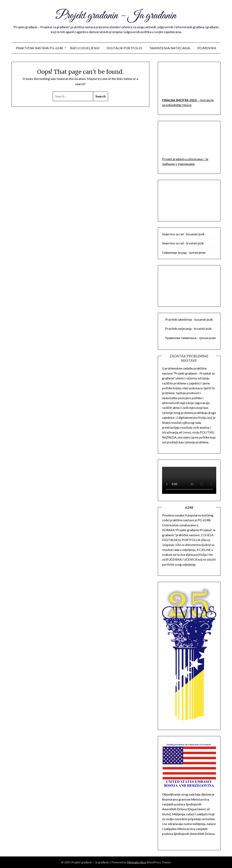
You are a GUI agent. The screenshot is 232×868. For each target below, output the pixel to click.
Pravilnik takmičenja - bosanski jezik (189, 319)
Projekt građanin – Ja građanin (116, 16)
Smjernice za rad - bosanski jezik (183, 234)
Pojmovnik (207, 48)
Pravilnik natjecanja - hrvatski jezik (188, 329)
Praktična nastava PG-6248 (39, 48)
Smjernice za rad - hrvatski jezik (183, 243)
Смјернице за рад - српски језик (184, 252)
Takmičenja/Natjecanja (170, 48)
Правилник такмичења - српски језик (190, 338)
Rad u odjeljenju (85, 48)
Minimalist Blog (137, 862)
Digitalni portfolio (124, 48)
